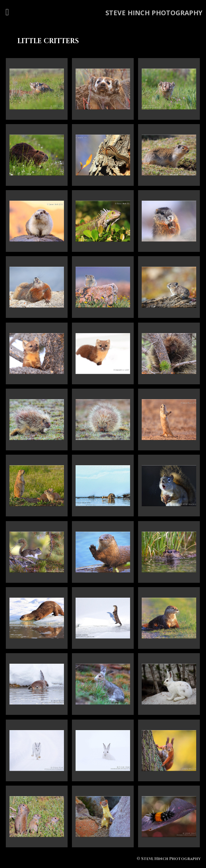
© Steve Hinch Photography (169, 859)
